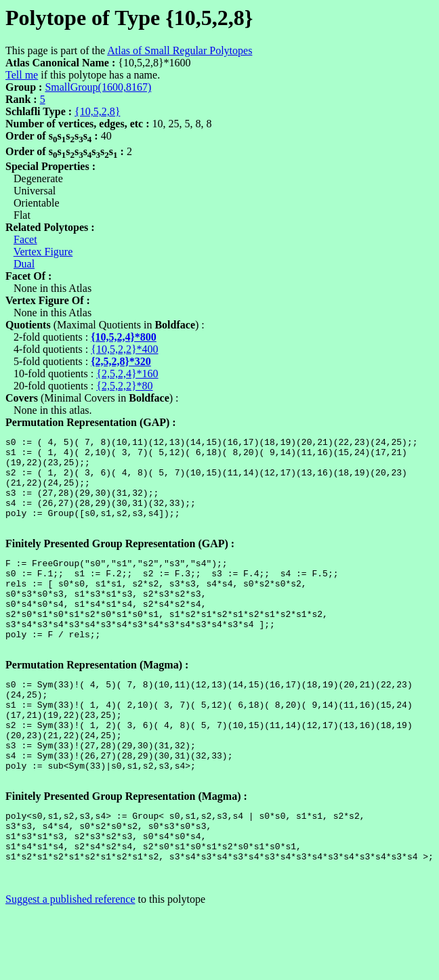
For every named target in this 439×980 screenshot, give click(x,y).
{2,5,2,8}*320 (121, 361)
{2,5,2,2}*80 (124, 386)
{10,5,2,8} (97, 111)
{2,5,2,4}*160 (127, 374)
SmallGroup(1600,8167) (98, 87)
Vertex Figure (43, 252)
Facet (25, 239)
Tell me (22, 75)
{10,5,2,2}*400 (124, 349)
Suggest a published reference (70, 968)
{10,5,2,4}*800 (124, 337)
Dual (24, 264)
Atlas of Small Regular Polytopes (180, 50)
